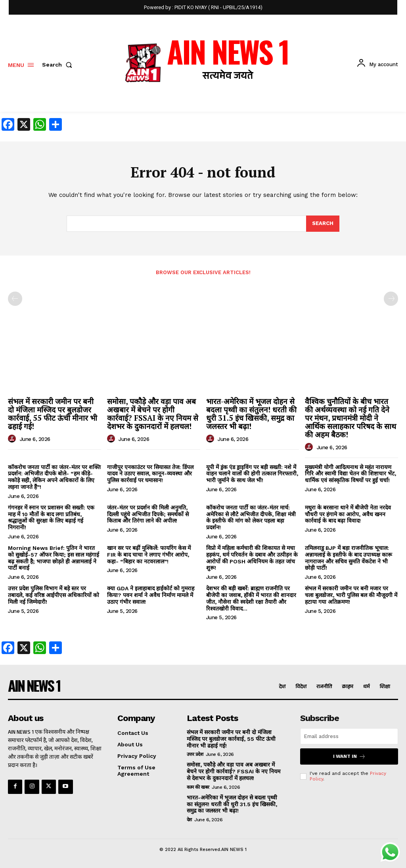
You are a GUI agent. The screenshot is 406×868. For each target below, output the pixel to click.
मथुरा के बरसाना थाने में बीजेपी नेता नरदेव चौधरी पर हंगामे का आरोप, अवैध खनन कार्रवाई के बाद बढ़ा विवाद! (348, 514)
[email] (349, 736)
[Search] (323, 224)
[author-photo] (13, 439)
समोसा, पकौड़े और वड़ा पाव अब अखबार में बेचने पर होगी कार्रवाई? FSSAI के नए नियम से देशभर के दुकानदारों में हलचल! (153, 414)
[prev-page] (15, 299)
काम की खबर (198, 787)
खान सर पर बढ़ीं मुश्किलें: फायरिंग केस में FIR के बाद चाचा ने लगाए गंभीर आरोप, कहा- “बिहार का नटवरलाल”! (149, 555)
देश (189, 820)
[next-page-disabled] (391, 299)
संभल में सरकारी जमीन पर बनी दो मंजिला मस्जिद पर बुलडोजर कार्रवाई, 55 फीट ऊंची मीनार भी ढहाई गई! (53, 414)
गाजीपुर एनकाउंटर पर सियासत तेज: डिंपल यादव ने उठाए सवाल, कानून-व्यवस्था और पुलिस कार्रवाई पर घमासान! (150, 474)
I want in (349, 756)
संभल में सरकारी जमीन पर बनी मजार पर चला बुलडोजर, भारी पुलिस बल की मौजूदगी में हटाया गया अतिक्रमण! (351, 595)
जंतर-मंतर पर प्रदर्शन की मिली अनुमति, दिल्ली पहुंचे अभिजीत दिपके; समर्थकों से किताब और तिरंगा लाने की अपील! (148, 514)
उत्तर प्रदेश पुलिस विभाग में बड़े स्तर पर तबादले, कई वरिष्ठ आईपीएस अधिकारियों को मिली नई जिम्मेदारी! (54, 595)
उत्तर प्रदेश (195, 754)
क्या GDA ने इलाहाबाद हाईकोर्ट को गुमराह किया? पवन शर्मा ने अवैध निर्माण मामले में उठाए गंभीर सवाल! (151, 595)
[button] (59, 65)
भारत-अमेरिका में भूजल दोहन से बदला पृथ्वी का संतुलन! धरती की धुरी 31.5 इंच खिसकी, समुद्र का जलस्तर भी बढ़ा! (251, 414)
